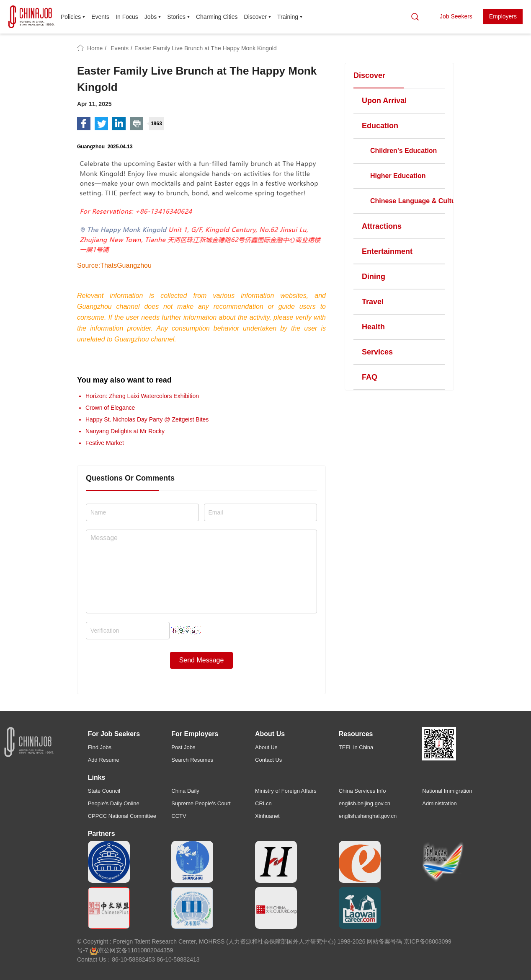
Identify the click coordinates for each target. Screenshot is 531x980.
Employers (503, 16)
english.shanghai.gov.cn (368, 816)
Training (288, 17)
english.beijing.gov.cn (365, 803)
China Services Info (362, 791)
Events (100, 17)
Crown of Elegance (110, 408)
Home (95, 48)
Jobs (151, 17)
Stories (176, 17)
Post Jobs (183, 747)
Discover (255, 17)
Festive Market (105, 443)
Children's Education (403, 151)
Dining (374, 277)
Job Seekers (456, 16)
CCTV (179, 816)
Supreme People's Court (201, 803)
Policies (71, 17)
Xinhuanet (267, 816)
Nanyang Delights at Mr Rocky (125, 431)
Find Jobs (100, 747)
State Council (104, 791)
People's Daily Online (114, 803)
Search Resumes (192, 760)
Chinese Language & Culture (416, 201)
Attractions (382, 226)
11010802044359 (150, 950)
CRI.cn (263, 803)
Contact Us (268, 760)
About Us (266, 747)
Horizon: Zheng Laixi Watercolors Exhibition (142, 396)
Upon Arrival (384, 101)
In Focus (127, 17)
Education (380, 126)
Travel (373, 302)
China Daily (185, 791)
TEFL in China (356, 747)
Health (373, 327)
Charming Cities (217, 17)
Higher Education (398, 176)
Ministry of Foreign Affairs (286, 791)
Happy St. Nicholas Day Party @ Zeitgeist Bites (147, 419)
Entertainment (387, 251)
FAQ (370, 377)
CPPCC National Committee (122, 816)
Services (377, 352)
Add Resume (104, 760)
